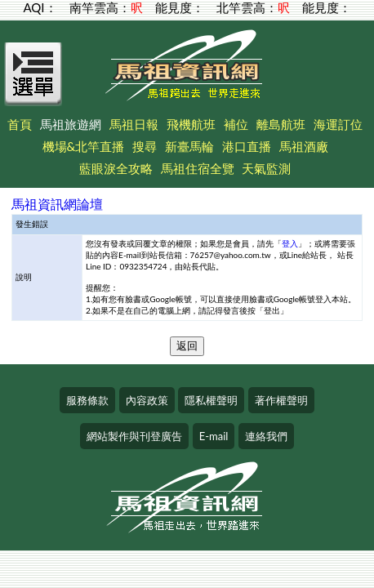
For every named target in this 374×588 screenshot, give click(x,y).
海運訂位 (338, 124)
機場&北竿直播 (84, 146)
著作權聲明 (281, 400)
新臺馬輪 (189, 146)
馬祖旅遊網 (71, 124)
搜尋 (145, 146)
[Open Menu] (33, 83)
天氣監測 (266, 168)
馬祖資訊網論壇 (57, 204)
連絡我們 (266, 436)
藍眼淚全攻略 (116, 168)
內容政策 (147, 400)
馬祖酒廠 (304, 146)
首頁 (20, 124)
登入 (290, 243)
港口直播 (247, 146)
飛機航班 (191, 124)
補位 (236, 124)
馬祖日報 (134, 124)
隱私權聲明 (211, 400)
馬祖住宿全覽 (198, 168)
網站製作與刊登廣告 (134, 436)
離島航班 (281, 124)
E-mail (214, 436)
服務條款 (87, 400)
